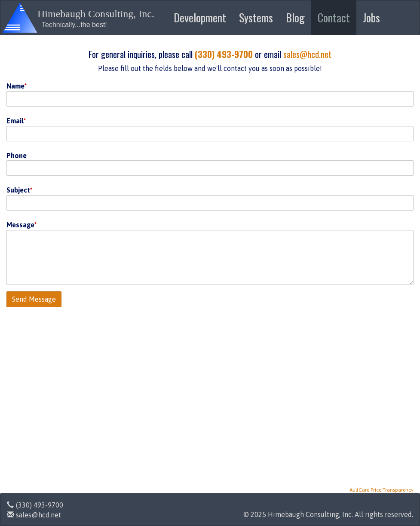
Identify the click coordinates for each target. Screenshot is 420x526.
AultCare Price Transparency (382, 490)
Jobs (371, 17)
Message (20, 225)
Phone (17, 156)
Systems (256, 17)
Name (15, 86)
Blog (295, 17)
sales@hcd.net (307, 54)
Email (15, 121)
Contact (334, 17)
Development (200, 17)
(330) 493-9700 (224, 54)
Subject (18, 190)
